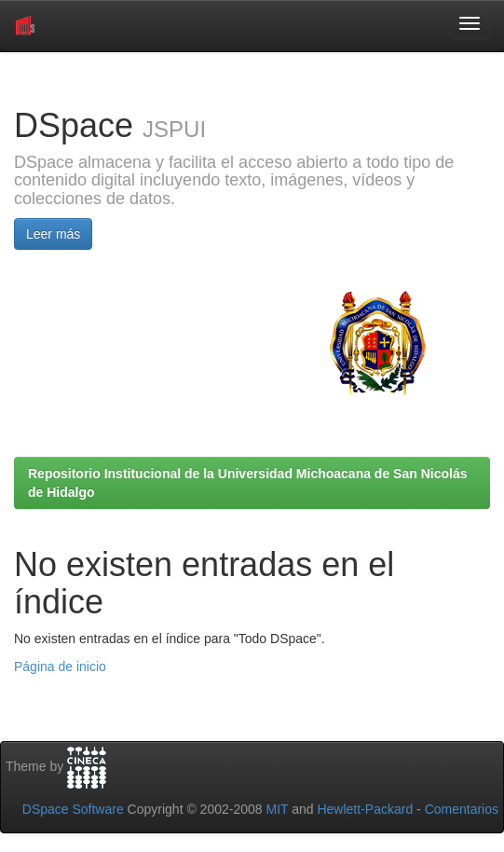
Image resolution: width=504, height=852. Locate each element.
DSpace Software (73, 809)
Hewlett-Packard (365, 809)
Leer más (53, 234)
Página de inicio (60, 666)
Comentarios (462, 809)
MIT (277, 809)
